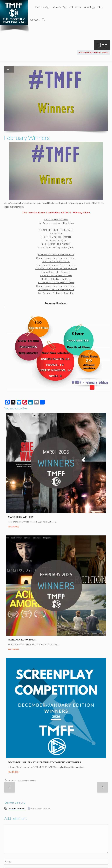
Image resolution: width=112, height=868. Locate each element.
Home (81, 53)
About (88, 7)
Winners (58, 7)
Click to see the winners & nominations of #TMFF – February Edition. (56, 212)
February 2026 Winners (22, 640)
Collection (75, 7)
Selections (40, 7)
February (89, 53)
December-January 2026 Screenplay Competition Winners (44, 762)
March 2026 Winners (21, 517)
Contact (35, 20)
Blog (100, 7)
